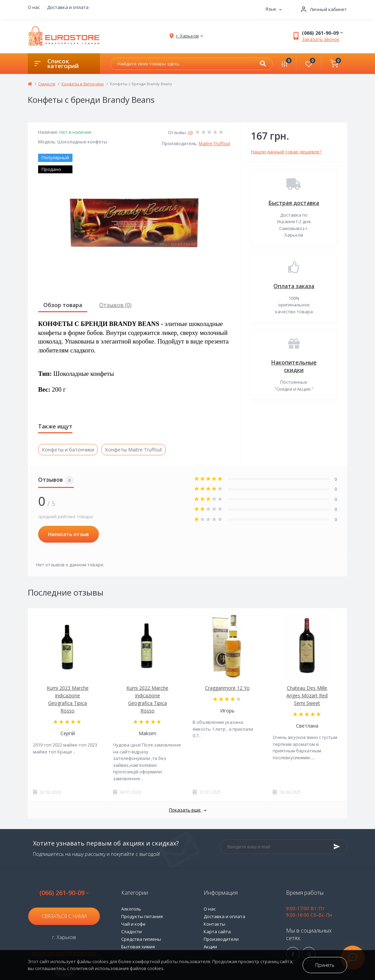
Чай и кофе (133, 924)
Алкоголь (131, 909)
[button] (321, 9)
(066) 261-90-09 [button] (64, 893)
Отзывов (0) (115, 305)
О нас (34, 7)
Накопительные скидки (294, 366)
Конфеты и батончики (83, 84)
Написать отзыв (69, 534)
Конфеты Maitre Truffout (134, 450)
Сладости (47, 84)
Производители (221, 939)
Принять (325, 965)
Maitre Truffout (214, 143)
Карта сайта (217, 932)
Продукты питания (142, 916)
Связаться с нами (64, 916)
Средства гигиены (141, 939)
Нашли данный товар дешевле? (286, 152)
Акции (210, 947)
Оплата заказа (294, 286)
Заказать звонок (321, 39)
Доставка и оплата (68, 7)
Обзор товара (63, 305)
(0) (190, 132)
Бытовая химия (138, 947)
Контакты (214, 924)
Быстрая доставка (294, 203)
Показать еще (188, 810)
